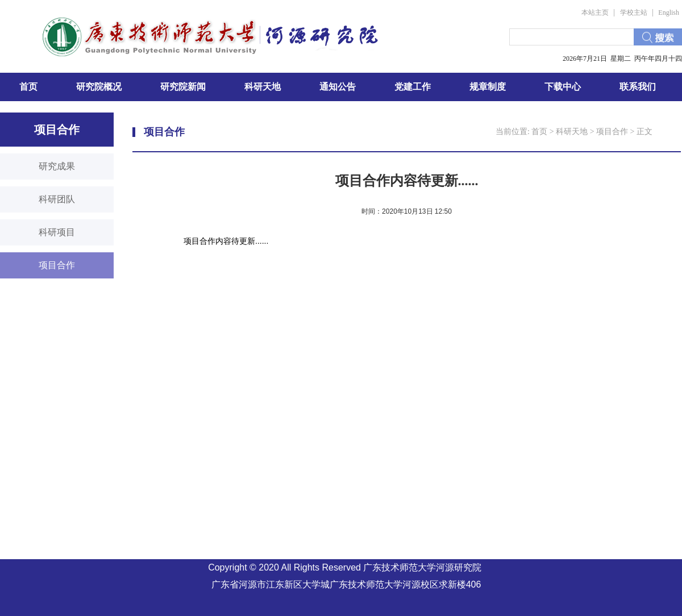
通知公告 (338, 87)
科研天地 (263, 87)
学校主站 (634, 13)
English (669, 13)
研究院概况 (99, 87)
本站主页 (595, 13)
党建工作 (413, 87)
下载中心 (563, 87)
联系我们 (638, 87)
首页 (28, 87)
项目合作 (612, 132)
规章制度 (488, 87)
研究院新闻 (183, 87)
